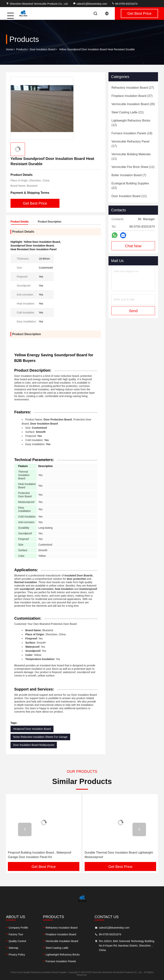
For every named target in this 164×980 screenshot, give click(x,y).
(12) (131, 123)
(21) (128, 112)
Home (9, 49)
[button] (25, 829)
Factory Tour (16, 934)
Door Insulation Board (43, 49)
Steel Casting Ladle (57, 948)
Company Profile (18, 928)
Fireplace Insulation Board (61, 934)
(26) (133, 104)
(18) (132, 133)
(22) (130, 186)
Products (21, 49)
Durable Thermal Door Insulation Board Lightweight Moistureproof (119, 855)
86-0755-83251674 (125, 4)
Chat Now (133, 246)
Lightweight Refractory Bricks (63, 955)
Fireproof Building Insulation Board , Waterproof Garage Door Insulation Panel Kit (39, 855)
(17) (130, 144)
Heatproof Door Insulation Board (32, 729)
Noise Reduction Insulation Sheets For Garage (40, 737)
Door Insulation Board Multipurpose (34, 745)
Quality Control (17, 941)
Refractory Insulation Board (62, 928)
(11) (131, 156)
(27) (133, 88)
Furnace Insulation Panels (61, 961)
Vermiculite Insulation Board (62, 941)
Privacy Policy (17, 955)
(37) (132, 96)
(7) (129, 175)
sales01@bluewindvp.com (90, 4)
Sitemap (13, 948)
